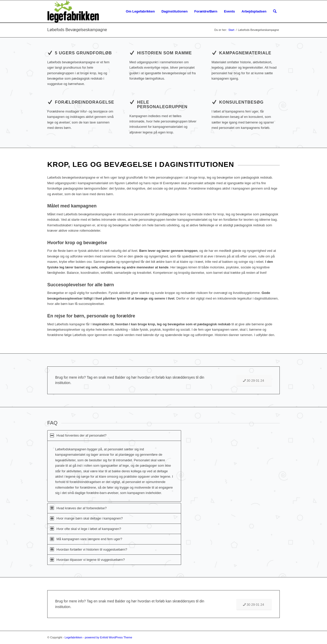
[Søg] (275, 11)
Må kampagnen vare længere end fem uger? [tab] (86, 539)
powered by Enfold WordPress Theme (108, 637)
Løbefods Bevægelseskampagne (77, 30)
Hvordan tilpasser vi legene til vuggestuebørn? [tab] (87, 560)
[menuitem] (140, 11)
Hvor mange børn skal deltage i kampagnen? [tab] (86, 518)
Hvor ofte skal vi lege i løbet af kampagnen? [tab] (86, 529)
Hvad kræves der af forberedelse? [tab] (78, 508)
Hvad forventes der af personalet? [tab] (78, 435)
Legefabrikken (73, 637)
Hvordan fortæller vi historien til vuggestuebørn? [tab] (89, 549)
